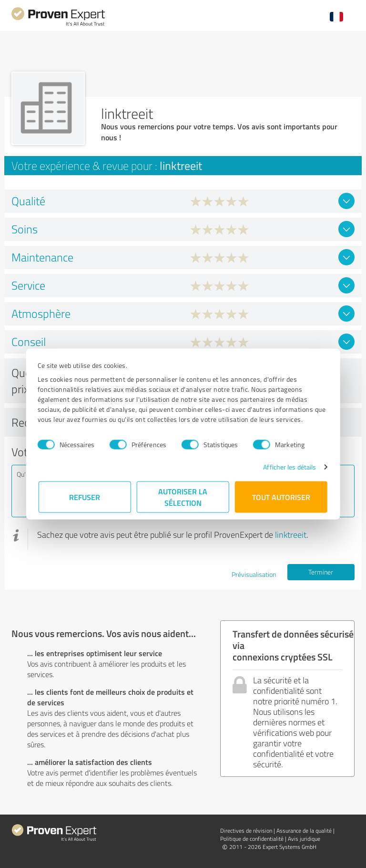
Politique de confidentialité (252, 839)
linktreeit (291, 534)
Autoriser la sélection (183, 497)
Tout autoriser (281, 497)
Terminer (321, 572)
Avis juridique (304, 839)
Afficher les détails (289, 467)
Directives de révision (246, 831)
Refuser (85, 497)
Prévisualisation (254, 574)
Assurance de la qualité (304, 831)
